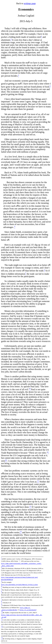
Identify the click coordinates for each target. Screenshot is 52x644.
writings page (30, 3)
